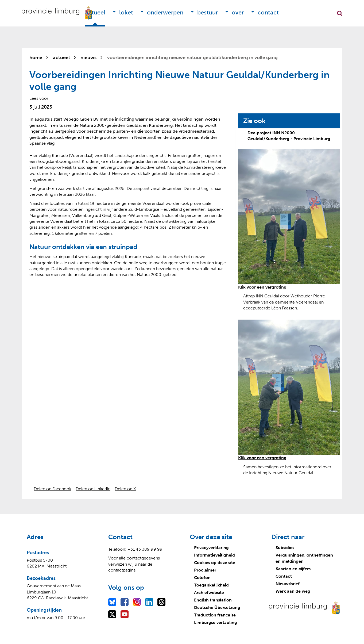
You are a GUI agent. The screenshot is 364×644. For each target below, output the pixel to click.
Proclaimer (205, 570)
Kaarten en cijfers (293, 569)
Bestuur (208, 12)
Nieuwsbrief (288, 584)
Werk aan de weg (293, 591)
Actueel (95, 12)
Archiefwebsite (209, 593)
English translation (213, 600)
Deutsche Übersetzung (217, 607)
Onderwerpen (165, 12)
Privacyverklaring (211, 548)
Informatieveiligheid (214, 555)
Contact (268, 12)
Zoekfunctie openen (340, 13)
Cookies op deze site (215, 563)
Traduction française (215, 615)
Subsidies (285, 548)
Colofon (202, 578)
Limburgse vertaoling (216, 622)
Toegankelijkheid (211, 585)
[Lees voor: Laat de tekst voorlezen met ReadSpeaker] (39, 98)
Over (238, 12)
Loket (126, 12)
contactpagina (122, 570)
